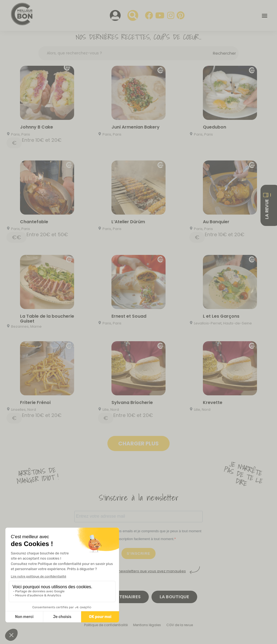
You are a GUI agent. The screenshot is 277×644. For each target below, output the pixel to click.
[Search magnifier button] (224, 53)
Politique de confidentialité (106, 625)
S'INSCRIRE (139, 553)
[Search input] (127, 53)
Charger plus (138, 443)
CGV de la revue (180, 625)
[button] (264, 16)
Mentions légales (147, 625)
